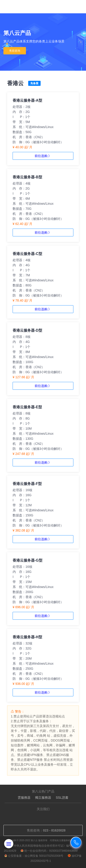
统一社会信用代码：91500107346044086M (49, 851)
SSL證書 (62, 798)
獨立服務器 (43, 798)
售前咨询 (15, 51)
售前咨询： (43, 830)
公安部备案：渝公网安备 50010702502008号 (34, 856)
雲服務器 (24, 798)
